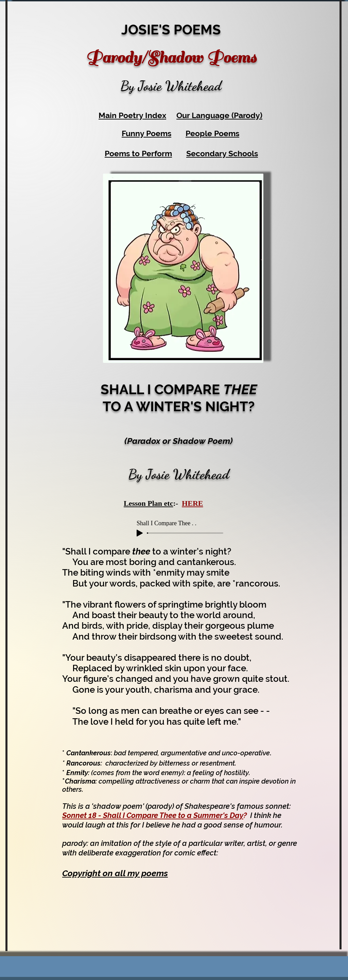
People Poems (212, 133)
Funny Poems (146, 133)
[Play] (140, 533)
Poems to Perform (138, 153)
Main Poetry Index (132, 115)
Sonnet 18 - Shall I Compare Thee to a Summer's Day (153, 815)
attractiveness (158, 781)
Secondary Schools (222, 153)
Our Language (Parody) (219, 115)
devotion (275, 781)
